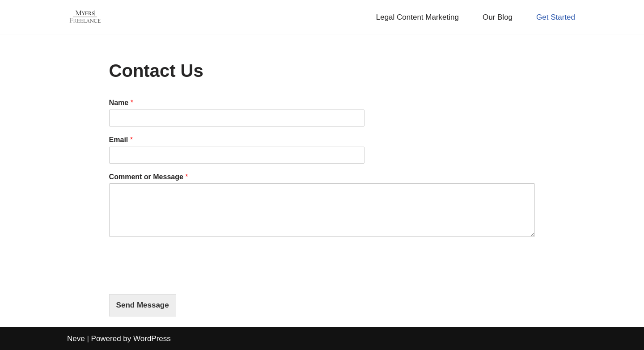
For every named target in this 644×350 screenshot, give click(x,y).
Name (121, 103)
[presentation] (177, 279)
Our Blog (498, 17)
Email (121, 140)
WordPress (152, 339)
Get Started (556, 17)
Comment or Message (149, 177)
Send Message (143, 305)
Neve (76, 339)
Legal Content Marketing (417, 17)
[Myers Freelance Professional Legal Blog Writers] (85, 17)
